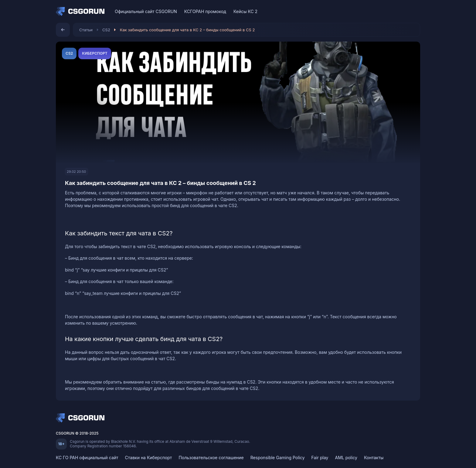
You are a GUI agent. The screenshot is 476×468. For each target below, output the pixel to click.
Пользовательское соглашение (211, 458)
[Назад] (63, 30)
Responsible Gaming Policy (278, 458)
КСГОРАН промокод (205, 11)
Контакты (374, 458)
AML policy (346, 458)
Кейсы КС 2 (245, 11)
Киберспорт (95, 53)
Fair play (320, 458)
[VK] (392, 11)
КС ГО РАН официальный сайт (87, 458)
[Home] (82, 12)
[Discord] (403, 11)
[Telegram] (414, 11)
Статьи (86, 30)
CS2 (106, 30)
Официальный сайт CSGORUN (146, 11)
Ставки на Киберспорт (149, 458)
